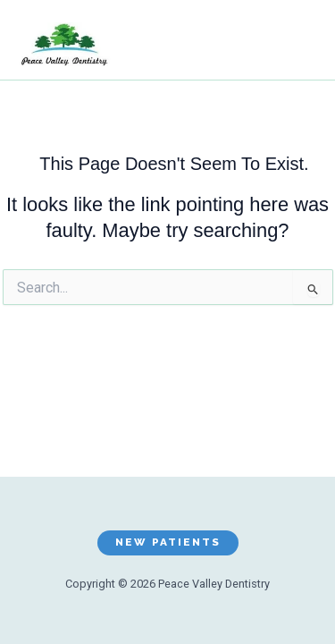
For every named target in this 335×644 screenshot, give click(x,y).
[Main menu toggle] (294, 45)
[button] (168, 543)
